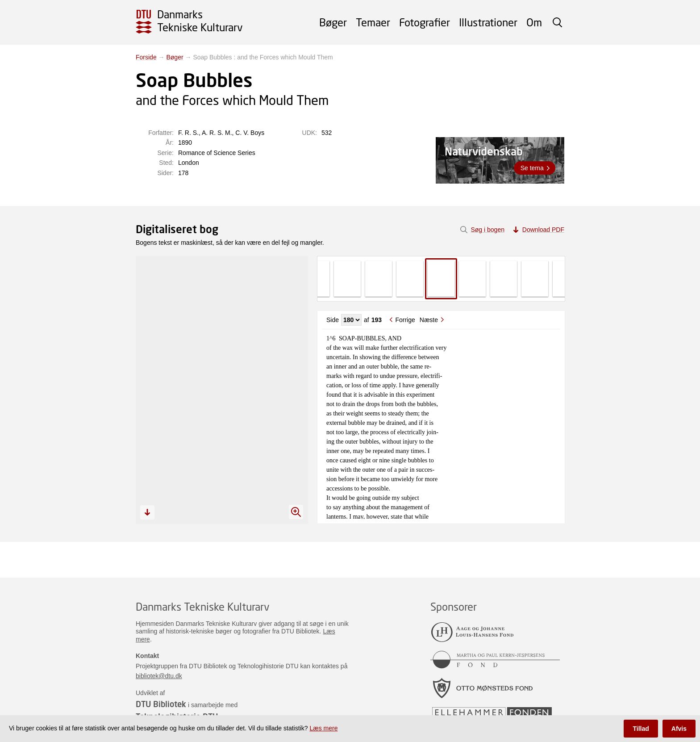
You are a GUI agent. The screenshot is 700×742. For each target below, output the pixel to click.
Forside (146, 57)
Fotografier (425, 22)
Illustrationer (488, 22)
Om (534, 22)
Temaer (373, 22)
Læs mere (323, 728)
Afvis (679, 729)
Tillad (641, 729)
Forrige (405, 320)
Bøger (333, 22)
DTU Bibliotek (161, 704)
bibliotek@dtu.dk (159, 676)
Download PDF (543, 230)
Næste (429, 320)
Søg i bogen (487, 230)
